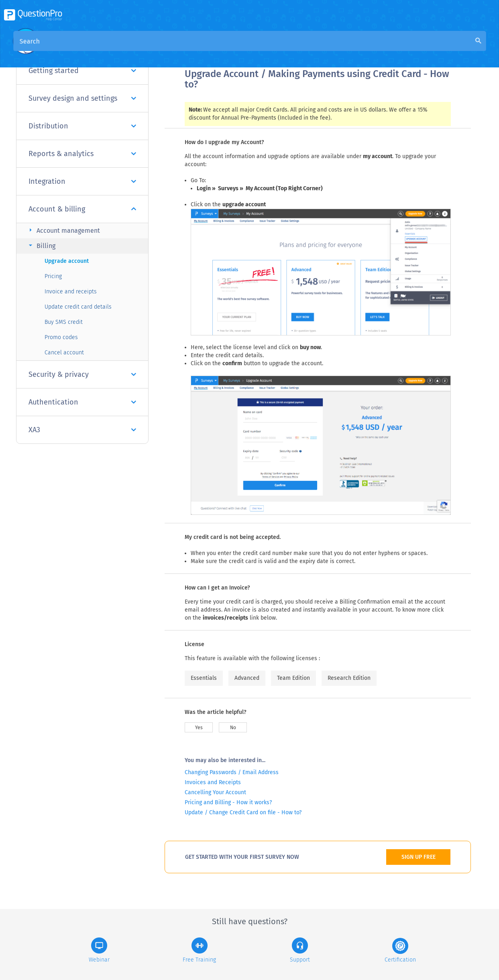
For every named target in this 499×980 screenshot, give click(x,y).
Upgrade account (67, 261)
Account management (63, 230)
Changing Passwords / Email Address (232, 772)
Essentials (204, 678)
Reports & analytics (82, 154)
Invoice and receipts (71, 292)
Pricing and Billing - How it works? (228, 802)
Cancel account (64, 353)
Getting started (82, 71)
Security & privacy (82, 374)
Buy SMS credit (64, 322)
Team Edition (293, 678)
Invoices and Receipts (213, 782)
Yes (199, 728)
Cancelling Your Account (215, 792)
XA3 (82, 430)
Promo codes (61, 337)
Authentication (82, 402)
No (233, 728)
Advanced (247, 678)
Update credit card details (78, 307)
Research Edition (349, 678)
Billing (41, 245)
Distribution (82, 126)
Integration (82, 181)
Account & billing (82, 209)
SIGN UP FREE (419, 857)
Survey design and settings (82, 98)
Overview (198, 49)
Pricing (53, 276)
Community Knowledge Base (262, 49)
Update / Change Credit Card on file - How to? (243, 812)
